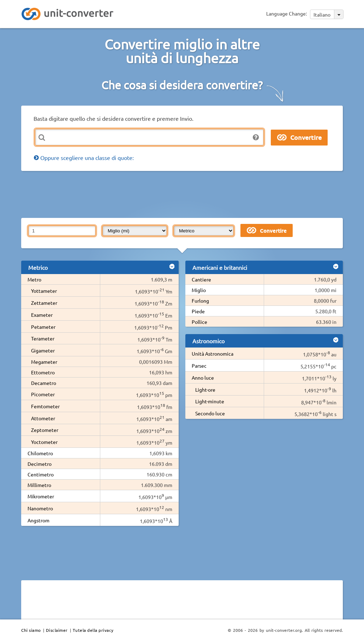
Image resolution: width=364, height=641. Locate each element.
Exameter (42, 315)
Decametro (44, 383)
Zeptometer (45, 430)
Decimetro (40, 464)
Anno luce (203, 378)
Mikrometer (41, 496)
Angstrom (38, 520)
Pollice (199, 322)
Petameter (43, 327)
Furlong (200, 301)
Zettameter (44, 303)
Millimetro (39, 485)
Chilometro (40, 453)
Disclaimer (57, 630)
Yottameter (44, 291)
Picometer (43, 394)
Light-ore (205, 390)
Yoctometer (44, 442)
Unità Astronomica (213, 354)
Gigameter (43, 350)
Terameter (43, 338)
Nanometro (40, 508)
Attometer (43, 418)
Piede (198, 311)
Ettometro (43, 372)
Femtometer (45, 406)
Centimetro (41, 474)
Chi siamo (31, 630)
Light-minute (210, 401)
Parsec (199, 366)
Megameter (44, 362)
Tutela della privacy (93, 630)
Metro (34, 279)
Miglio (199, 290)
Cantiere (201, 279)
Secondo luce (210, 413)
